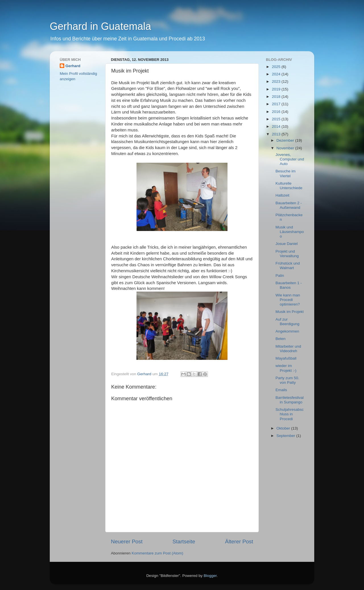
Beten (281, 339)
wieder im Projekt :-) (286, 368)
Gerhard (73, 66)
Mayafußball (286, 358)
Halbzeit (283, 195)
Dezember (286, 140)
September (286, 436)
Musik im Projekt (290, 312)
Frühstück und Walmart (288, 266)
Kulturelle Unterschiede (289, 186)
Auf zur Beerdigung (288, 322)
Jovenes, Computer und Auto (290, 159)
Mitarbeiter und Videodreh (288, 349)
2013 (277, 134)
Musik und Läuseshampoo (290, 232)
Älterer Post (239, 541)
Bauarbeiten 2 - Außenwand (289, 205)
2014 (277, 126)
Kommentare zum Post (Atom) (158, 553)
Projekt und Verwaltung (287, 254)
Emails (281, 390)
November (286, 148)
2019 (277, 89)
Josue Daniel (287, 244)
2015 (277, 119)
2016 (277, 112)
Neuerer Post (127, 541)
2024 (277, 74)
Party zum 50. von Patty (287, 380)
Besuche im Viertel (286, 173)
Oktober (284, 428)
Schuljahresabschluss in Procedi (290, 414)
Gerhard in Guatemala (100, 26)
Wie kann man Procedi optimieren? (288, 300)
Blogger (210, 576)
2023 (277, 82)
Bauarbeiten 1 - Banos (289, 285)
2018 (277, 97)
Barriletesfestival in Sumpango (290, 400)
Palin (280, 276)
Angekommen (287, 331)
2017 (277, 104)
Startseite (184, 541)
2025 (277, 67)
